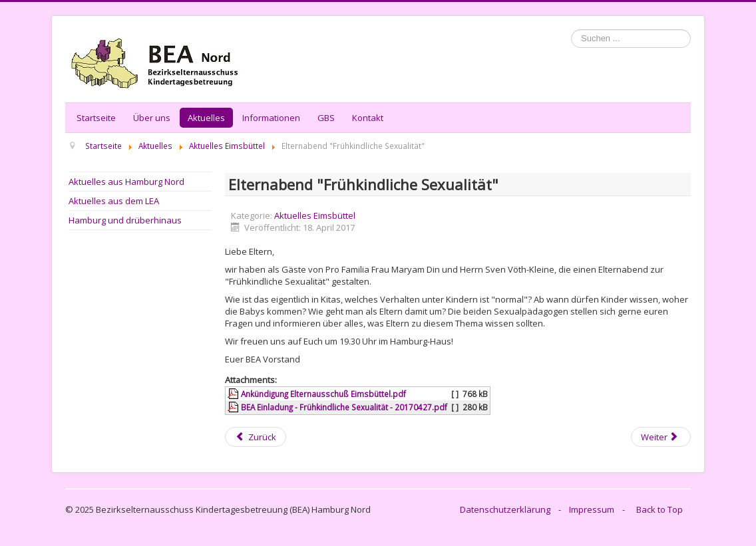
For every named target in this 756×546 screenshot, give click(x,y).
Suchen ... (571, 30)
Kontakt (368, 118)
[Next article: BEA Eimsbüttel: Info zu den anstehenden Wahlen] (661, 437)
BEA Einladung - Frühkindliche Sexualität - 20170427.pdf (344, 407)
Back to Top (660, 509)
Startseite (96, 118)
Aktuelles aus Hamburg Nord (126, 182)
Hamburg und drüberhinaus (125, 220)
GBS (326, 118)
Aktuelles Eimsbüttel (315, 215)
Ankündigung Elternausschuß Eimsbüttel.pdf (323, 394)
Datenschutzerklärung (505, 509)
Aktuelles (206, 118)
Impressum (592, 509)
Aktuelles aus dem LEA (114, 201)
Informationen (271, 118)
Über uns (152, 118)
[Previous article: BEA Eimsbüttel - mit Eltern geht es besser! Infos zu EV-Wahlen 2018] (256, 437)
